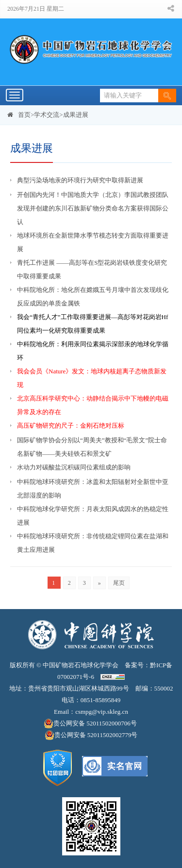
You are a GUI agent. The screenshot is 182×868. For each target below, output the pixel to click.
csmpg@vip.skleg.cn (102, 712)
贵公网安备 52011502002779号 (91, 735)
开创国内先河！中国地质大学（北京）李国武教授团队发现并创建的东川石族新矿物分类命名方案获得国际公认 (93, 208)
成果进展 (76, 115)
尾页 (119, 583)
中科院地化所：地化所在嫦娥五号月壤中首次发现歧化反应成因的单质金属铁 (93, 297)
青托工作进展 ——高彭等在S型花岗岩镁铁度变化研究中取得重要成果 (92, 269)
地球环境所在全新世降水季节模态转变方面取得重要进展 (93, 242)
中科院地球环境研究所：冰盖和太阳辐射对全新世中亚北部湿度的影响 (93, 489)
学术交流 (47, 115)
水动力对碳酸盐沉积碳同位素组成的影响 (74, 467)
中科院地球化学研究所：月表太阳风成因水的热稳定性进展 (93, 516)
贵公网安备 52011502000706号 (91, 723)
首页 (24, 115)
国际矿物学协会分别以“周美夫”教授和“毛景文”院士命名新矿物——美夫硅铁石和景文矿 (92, 447)
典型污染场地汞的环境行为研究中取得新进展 (80, 180)
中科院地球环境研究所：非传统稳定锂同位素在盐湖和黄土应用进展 (93, 543)
